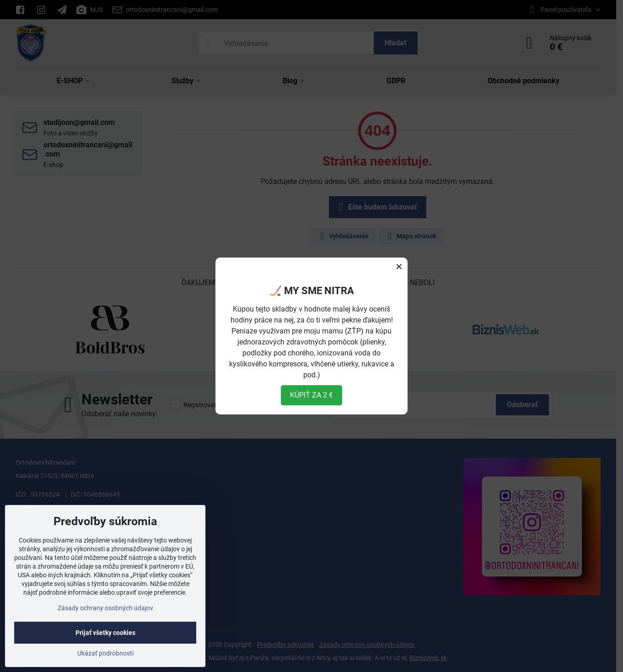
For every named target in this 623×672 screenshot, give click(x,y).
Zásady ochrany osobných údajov (105, 608)
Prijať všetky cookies (105, 633)
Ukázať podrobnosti (105, 653)
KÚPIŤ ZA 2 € (311, 395)
